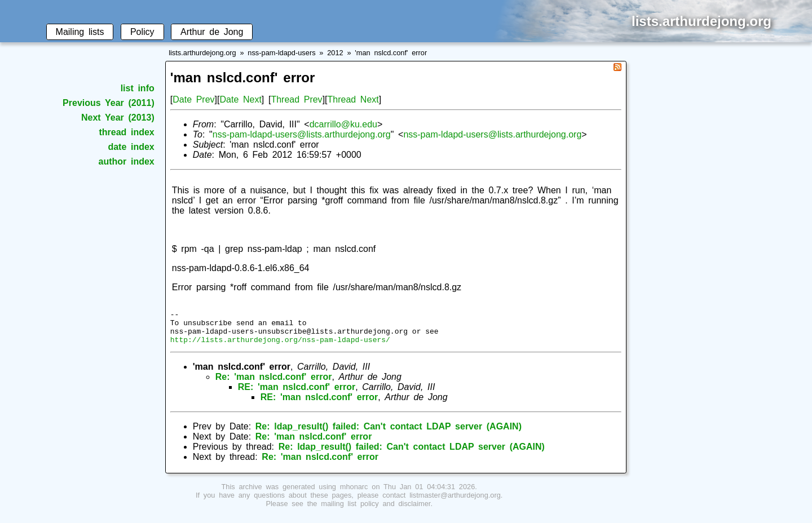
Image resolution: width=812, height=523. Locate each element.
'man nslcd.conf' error (391, 53)
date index (131, 147)
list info (138, 88)
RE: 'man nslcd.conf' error (297, 394)
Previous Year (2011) (109, 103)
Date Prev (193, 99)
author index (127, 161)
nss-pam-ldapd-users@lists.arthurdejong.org (302, 134)
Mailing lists (80, 32)
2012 (335, 53)
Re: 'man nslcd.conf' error (274, 384)
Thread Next (353, 99)
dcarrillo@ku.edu (343, 124)
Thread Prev (296, 99)
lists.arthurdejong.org (202, 53)
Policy (142, 32)
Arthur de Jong (212, 32)
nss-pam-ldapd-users (281, 53)
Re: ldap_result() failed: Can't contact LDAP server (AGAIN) (389, 433)
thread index (126, 132)
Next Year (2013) (118, 118)
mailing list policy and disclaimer (376, 510)
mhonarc (354, 493)
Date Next (240, 99)
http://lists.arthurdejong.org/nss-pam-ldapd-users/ (280, 346)
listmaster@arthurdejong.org (455, 502)
